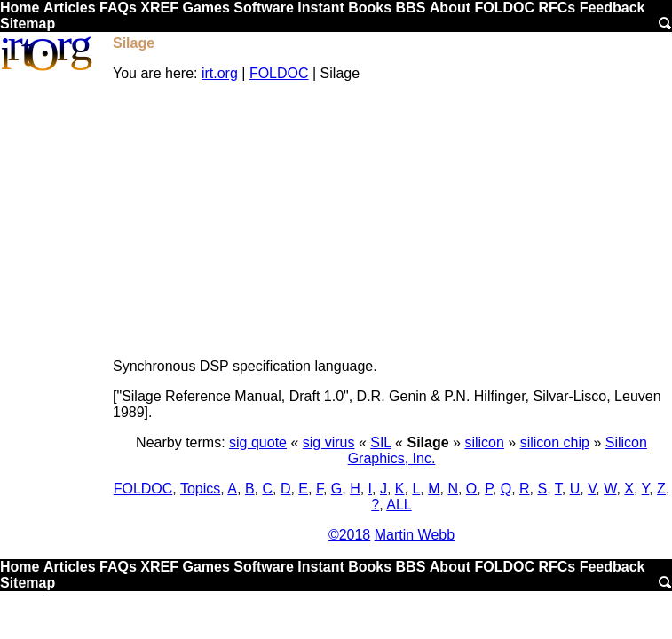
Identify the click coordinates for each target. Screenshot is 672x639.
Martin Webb (415, 535)
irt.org (220, 73)
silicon (484, 442)
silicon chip (555, 442)
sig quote (258, 442)
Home (20, 8)
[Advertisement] (391, 220)
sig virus (329, 442)
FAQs (118, 8)
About (450, 8)
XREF (159, 8)
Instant (320, 8)
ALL (399, 505)
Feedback (613, 8)
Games (206, 8)
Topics (200, 489)
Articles (70, 8)
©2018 (349, 535)
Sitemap (28, 24)
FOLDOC (504, 8)
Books (370, 8)
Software (264, 8)
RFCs (557, 8)
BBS (411, 8)
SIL (380, 442)
